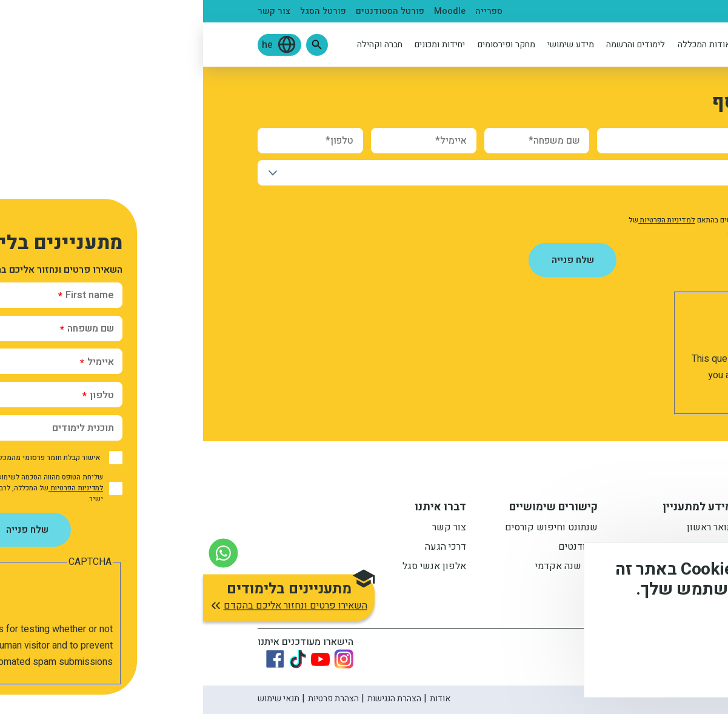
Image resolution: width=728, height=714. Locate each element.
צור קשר (71, 11)
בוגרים (541, 11)
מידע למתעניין (494, 509)
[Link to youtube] (117, 659)
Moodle (247, 11)
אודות (237, 699)
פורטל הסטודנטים (187, 11)
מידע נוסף (678, 632)
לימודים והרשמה (432, 45)
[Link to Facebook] (72, 659)
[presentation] (572, 327)
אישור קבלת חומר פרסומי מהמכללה (599, 201)
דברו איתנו (237, 509)
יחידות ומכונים (237, 45)
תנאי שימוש (75, 699)
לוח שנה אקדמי (363, 567)
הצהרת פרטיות (130, 699)
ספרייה (286, 11)
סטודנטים (606, 11)
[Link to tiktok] (95, 659)
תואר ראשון (506, 529)
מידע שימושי (368, 45)
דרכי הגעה (242, 548)
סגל (570, 11)
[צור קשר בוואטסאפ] (20, 553)
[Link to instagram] (141, 659)
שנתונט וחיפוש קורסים (348, 529)
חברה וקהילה (177, 45)
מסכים (664, 666)
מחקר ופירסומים (303, 45)
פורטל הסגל (120, 11)
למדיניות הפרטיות (464, 220)
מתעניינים (654, 11)
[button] (114, 45)
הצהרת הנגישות (191, 699)
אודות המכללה (501, 45)
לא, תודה (594, 666)
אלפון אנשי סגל (231, 567)
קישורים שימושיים (350, 509)
